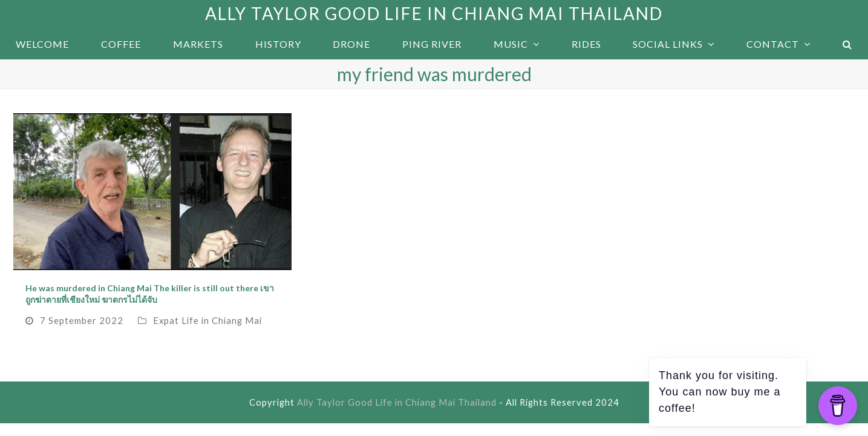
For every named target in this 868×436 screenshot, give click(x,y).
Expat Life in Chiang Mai (207, 320)
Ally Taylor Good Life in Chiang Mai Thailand (434, 13)
